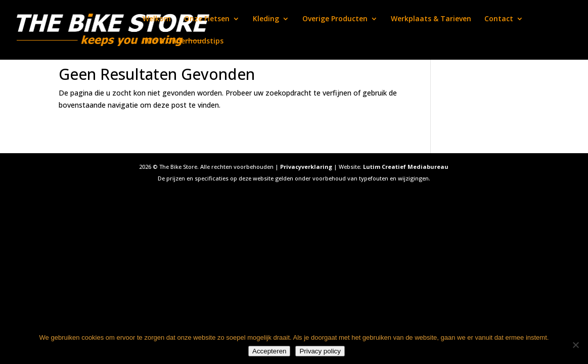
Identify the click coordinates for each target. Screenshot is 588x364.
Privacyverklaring (306, 167)
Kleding (266, 19)
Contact (499, 19)
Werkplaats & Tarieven (431, 19)
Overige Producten (335, 19)
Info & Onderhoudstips (183, 41)
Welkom (157, 19)
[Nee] (575, 345)
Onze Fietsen (207, 19)
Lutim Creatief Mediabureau (406, 167)
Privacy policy (320, 351)
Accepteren (269, 351)
